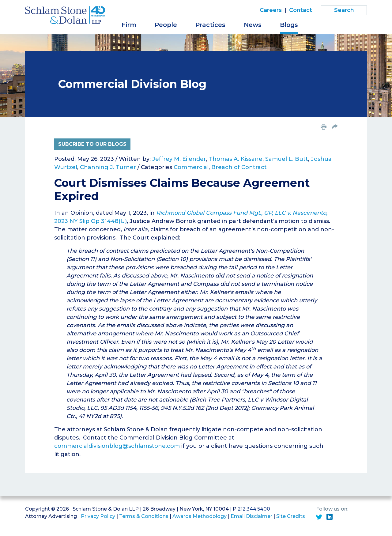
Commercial (191, 167)
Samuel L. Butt (287, 159)
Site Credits (291, 516)
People (166, 25)
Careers (271, 10)
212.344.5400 (254, 509)
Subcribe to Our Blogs (92, 144)
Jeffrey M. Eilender (179, 159)
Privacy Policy (98, 516)
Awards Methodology (200, 516)
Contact (301, 10)
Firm (129, 25)
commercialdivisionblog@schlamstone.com (117, 446)
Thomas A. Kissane (236, 159)
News (253, 25)
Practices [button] (210, 25)
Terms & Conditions (144, 516)
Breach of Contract (239, 167)
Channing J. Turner (108, 167)
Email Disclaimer (251, 516)
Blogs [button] (289, 25)
